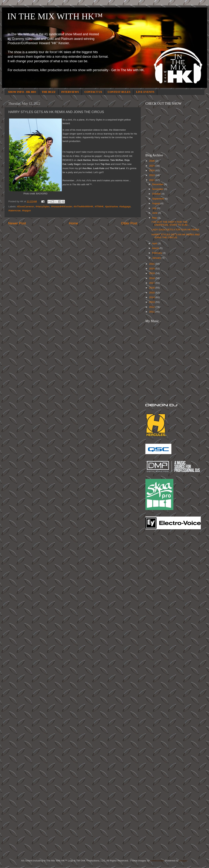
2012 (152, 307)
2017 (152, 283)
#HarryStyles (42, 206)
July (155, 208)
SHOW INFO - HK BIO (22, 92)
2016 (152, 288)
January (157, 258)
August (156, 203)
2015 (152, 293)
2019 (152, 273)
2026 (152, 161)
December (158, 184)
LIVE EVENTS (145, 92)
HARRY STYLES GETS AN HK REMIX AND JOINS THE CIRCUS (176, 236)
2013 (152, 302)
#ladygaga (125, 206)
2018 (152, 278)
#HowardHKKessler (62, 206)
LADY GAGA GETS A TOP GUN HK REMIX (175, 230)
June (155, 213)
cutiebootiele (157, 861)
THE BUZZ (49, 92)
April (155, 243)
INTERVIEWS (70, 92)
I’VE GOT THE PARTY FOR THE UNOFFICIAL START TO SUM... (170, 223)
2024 (152, 170)
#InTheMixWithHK (84, 206)
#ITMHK (99, 206)
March (156, 248)
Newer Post (17, 223)
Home (73, 223)
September (158, 199)
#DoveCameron (26, 206)
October (157, 194)
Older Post (129, 223)
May (155, 218)
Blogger (183, 861)
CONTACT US (93, 92)
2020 (152, 269)
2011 (152, 312)
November (158, 189)
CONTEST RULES (119, 92)
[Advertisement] (160, 590)
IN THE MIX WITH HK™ (55, 16)
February (157, 253)
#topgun (26, 210)
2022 (152, 180)
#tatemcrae (15, 210)
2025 (152, 166)
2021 (152, 264)
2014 (152, 297)
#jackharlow (111, 206)
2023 (152, 175)
